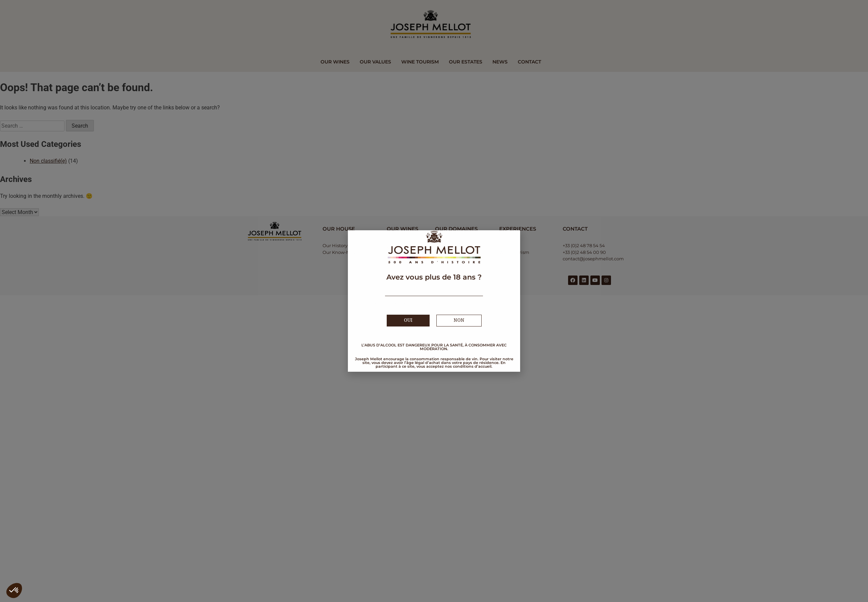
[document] (434, 301)
